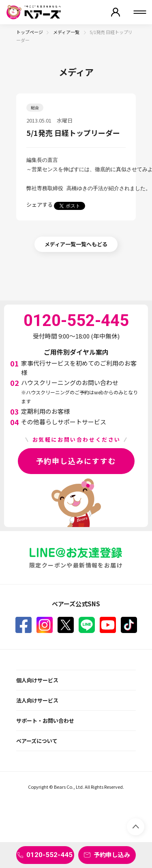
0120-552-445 (49, 855)
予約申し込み (112, 854)
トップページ (30, 32)
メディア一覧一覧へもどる (76, 244)
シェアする (40, 204)
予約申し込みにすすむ (76, 461)
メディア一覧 (67, 32)
